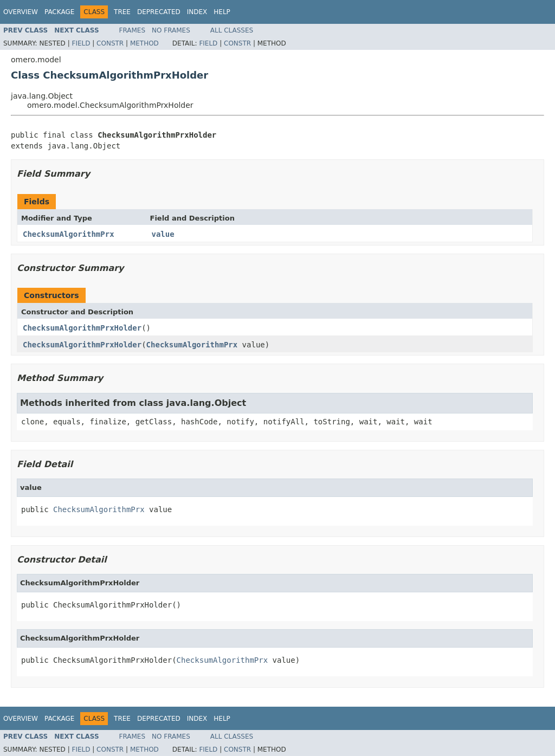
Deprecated (159, 12)
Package (59, 12)
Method (144, 43)
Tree (122, 12)
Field (81, 43)
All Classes (232, 30)
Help (222, 12)
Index (197, 12)
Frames (133, 30)
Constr (110, 43)
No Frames (171, 30)
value (163, 234)
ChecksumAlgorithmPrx (69, 234)
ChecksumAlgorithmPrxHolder (82, 328)
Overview (21, 12)
